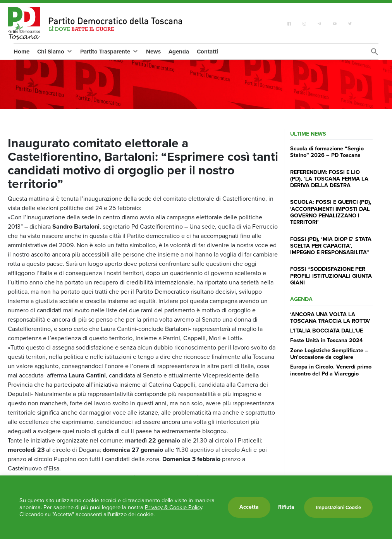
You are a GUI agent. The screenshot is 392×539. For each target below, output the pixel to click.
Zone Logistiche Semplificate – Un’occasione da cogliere (329, 354)
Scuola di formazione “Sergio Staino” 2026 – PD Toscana (327, 152)
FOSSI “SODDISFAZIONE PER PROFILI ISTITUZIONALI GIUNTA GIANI (331, 276)
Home (21, 52)
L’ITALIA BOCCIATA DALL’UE (327, 331)
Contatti (207, 52)
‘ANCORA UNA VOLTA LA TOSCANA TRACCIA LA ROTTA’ (330, 318)
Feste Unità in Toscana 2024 (327, 340)
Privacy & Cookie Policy (174, 507)
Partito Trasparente (109, 52)
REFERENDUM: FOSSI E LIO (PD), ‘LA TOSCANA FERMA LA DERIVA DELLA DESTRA (329, 179)
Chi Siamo (55, 52)
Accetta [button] (249, 507)
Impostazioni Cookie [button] (338, 507)
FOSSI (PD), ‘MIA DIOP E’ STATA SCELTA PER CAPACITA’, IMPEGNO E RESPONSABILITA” (331, 246)
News (153, 52)
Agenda (179, 52)
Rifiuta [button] (286, 507)
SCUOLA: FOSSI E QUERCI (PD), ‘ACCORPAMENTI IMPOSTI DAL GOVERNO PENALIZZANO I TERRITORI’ (331, 212)
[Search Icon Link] (375, 54)
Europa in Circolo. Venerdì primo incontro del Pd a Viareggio (331, 370)
